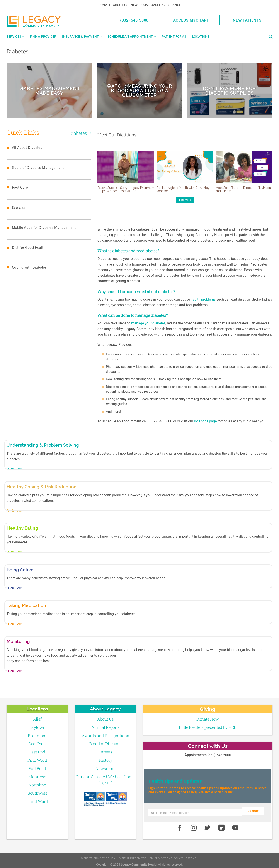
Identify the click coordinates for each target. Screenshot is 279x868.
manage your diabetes (148, 323)
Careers (158, 5)
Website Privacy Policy (98, 856)
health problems (203, 299)
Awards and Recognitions (105, 736)
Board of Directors (105, 744)
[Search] (270, 37)
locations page (205, 421)
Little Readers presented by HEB (208, 727)
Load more (185, 200)
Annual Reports (105, 727)
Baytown (37, 727)
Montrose (37, 777)
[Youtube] (235, 826)
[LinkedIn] (221, 826)
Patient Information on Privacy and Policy (151, 856)
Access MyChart (191, 20)
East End (37, 752)
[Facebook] (180, 826)
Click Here (14, 469)
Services (15, 37)
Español (174, 5)
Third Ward (37, 801)
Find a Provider (43, 37)
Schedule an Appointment (132, 37)
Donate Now (208, 719)
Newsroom (140, 5)
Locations (201, 37)
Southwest (37, 793)
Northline (37, 785)
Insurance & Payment (82, 37)
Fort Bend (37, 768)
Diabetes (80, 133)
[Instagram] (194, 826)
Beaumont (37, 736)
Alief (37, 719)
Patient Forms (174, 37)
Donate (105, 5)
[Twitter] (208, 826)
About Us (121, 5)
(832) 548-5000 (134, 20)
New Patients (247, 20)
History (105, 760)
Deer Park (37, 744)
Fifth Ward (37, 760)
